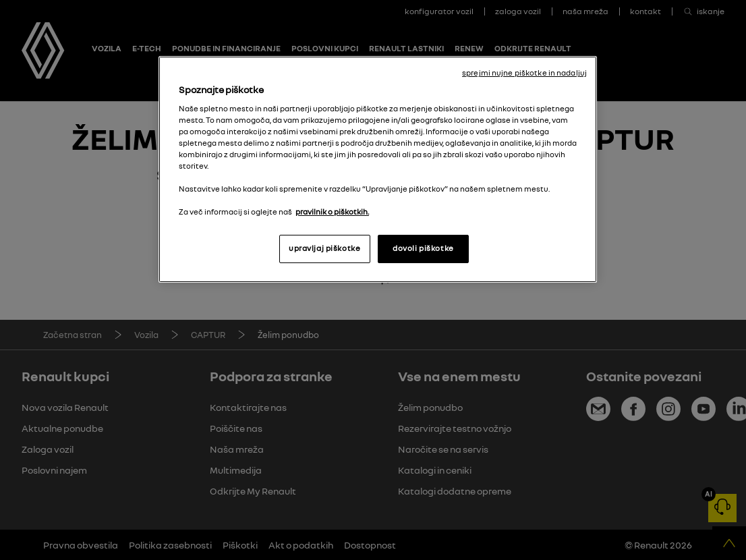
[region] (378, 169)
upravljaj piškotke (324, 248)
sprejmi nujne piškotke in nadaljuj (524, 73)
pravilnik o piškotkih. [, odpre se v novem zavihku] (332, 212)
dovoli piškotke (423, 248)
